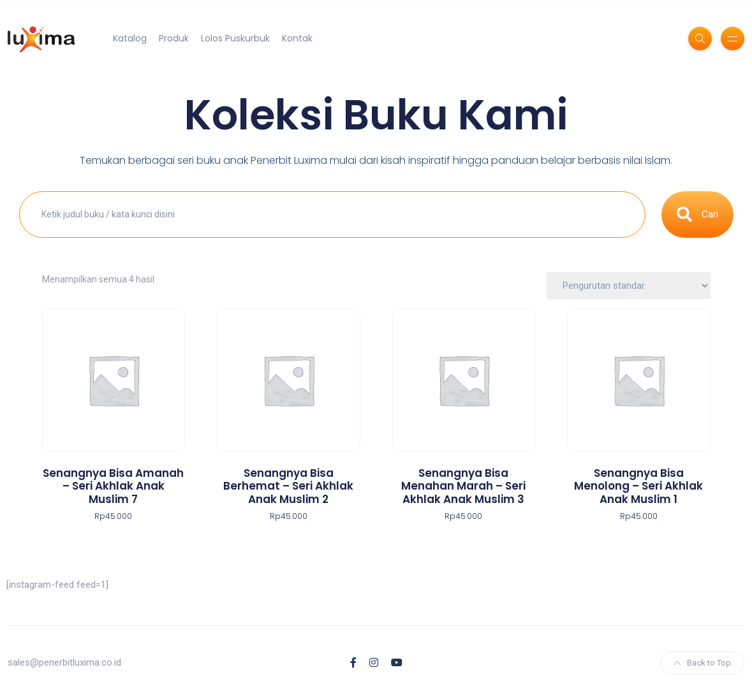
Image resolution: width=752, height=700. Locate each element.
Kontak (297, 38)
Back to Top (702, 663)
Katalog (130, 38)
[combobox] (332, 215)
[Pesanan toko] (629, 286)
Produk (174, 38)
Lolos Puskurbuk (235, 38)
